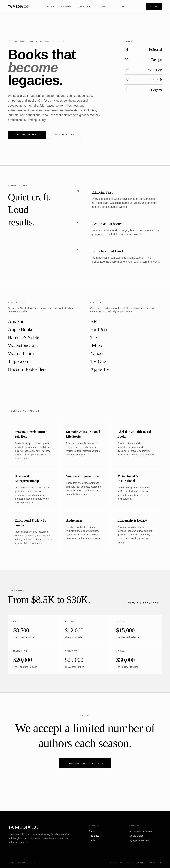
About (92, 831)
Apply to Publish (27, 135)
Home (51, 7)
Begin (154, 7)
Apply (124, 7)
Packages (85, 7)
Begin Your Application (85, 763)
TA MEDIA (18, 7)
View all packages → (145, 603)
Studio (66, 7)
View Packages (64, 135)
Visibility (106, 7)
